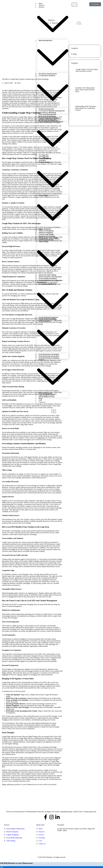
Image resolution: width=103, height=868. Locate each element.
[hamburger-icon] (74, 5)
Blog (19, 83)
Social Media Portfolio (47, 397)
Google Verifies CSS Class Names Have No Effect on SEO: (87, 70)
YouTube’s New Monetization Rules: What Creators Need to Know (85, 90)
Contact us (42, 402)
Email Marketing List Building (49, 358)
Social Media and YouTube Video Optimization (50, 281)
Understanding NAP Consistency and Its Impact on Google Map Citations (86, 108)
